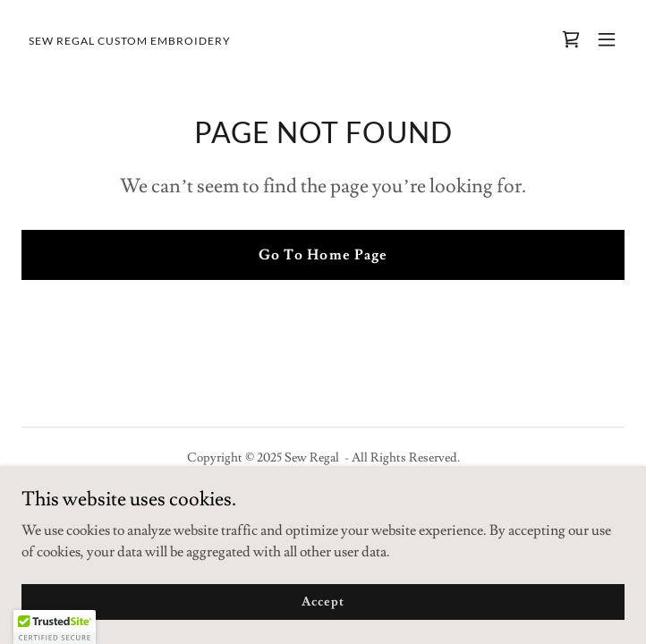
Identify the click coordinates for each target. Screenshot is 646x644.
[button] (607, 39)
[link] (130, 40)
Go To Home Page (323, 255)
